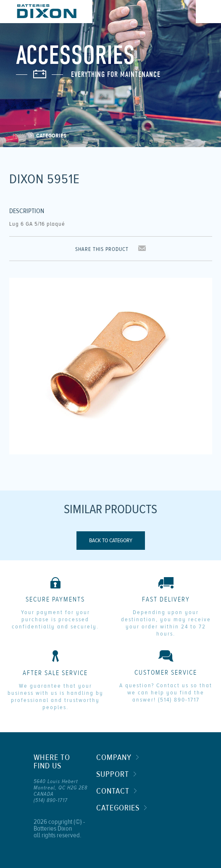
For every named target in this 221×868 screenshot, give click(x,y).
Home (19, 136)
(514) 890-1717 (179, 700)
